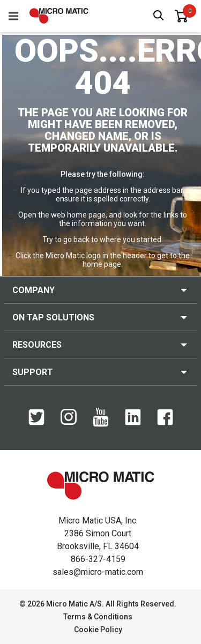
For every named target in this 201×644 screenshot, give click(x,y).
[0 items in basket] (181, 16)
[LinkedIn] (133, 423)
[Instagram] (69, 422)
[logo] (59, 16)
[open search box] (159, 16)
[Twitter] (36, 423)
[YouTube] (101, 424)
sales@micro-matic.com (98, 572)
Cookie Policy (98, 630)
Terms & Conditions (98, 617)
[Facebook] (165, 423)
